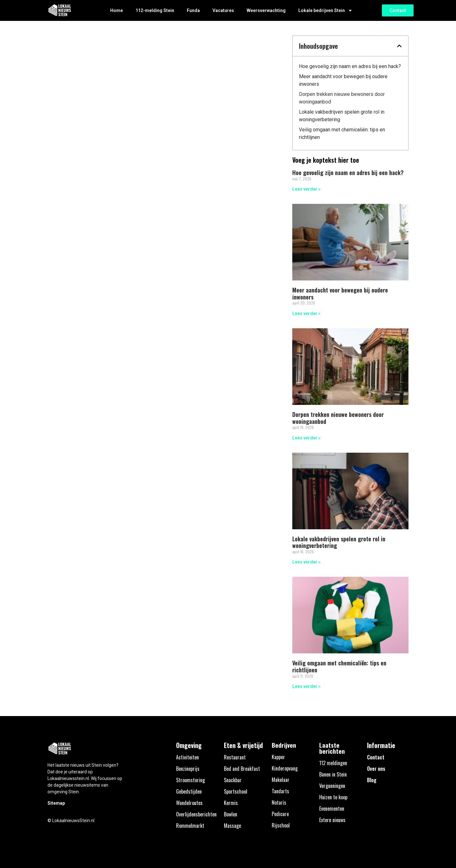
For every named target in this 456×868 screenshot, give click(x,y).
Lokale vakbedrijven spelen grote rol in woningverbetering (342, 116)
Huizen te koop (333, 797)
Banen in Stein (333, 774)
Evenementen (332, 808)
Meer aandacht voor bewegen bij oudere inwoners (343, 80)
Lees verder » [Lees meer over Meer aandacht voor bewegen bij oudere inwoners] (306, 313)
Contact (376, 757)
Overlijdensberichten (196, 814)
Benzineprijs (188, 769)
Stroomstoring (190, 780)
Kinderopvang (285, 768)
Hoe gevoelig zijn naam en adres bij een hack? (350, 66)
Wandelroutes (189, 803)
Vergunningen (332, 786)
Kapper (278, 757)
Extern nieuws (332, 820)
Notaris (279, 802)
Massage (232, 826)
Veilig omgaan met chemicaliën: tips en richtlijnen (342, 133)
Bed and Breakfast (242, 769)
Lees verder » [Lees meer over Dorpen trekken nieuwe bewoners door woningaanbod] (306, 438)
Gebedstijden (189, 791)
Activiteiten (187, 757)
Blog (372, 780)
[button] (399, 46)
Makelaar (281, 780)
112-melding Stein (155, 10)
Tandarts (280, 791)
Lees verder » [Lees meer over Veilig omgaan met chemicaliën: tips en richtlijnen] (306, 686)
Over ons (376, 769)
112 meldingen (333, 763)
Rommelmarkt (190, 826)
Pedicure (280, 814)
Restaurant (235, 757)
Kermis (231, 803)
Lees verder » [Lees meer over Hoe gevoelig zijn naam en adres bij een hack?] (306, 189)
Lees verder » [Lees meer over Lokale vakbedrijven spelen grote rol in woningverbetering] (306, 562)
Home (117, 10)
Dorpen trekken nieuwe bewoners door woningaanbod (342, 98)
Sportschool (236, 791)
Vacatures (223, 10)
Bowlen (231, 814)
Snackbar (233, 780)
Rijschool (281, 825)
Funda (193, 10)
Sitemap (56, 803)
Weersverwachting (266, 10)
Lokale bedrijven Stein (325, 10)
